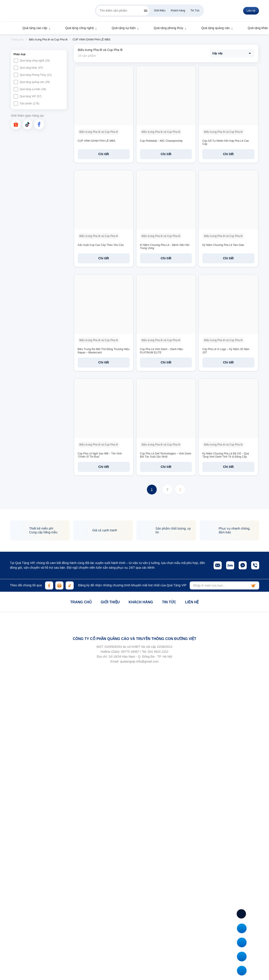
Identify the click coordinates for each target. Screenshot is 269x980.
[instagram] (59, 585)
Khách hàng (178, 11)
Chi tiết (104, 154)
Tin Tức (195, 11)
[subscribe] (253, 585)
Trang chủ (17, 40)
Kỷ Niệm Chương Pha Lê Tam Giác (223, 245)
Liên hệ (192, 602)
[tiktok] (27, 124)
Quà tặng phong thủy (166, 28)
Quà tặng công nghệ (77, 28)
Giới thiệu (160, 11)
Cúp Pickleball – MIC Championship (161, 141)
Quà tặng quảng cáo (213, 28)
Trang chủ (81, 602)
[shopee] (16, 124)
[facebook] (39, 124)
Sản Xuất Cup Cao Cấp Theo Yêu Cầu (101, 245)
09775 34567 (130, 652)
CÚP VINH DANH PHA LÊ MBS (97, 141)
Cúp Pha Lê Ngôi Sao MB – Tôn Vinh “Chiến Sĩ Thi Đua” (100, 455)
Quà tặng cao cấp (33, 28)
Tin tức (169, 602)
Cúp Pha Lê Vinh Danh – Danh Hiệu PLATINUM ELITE (162, 351)
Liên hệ (251, 11)
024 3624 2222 (158, 652)
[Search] (146, 11)
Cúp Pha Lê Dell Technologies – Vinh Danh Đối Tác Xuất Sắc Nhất (166, 455)
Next (180, 490)
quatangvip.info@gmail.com (139, 661)
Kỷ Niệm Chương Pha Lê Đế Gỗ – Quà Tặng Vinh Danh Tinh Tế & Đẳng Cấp (226, 455)
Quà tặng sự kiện (121, 28)
